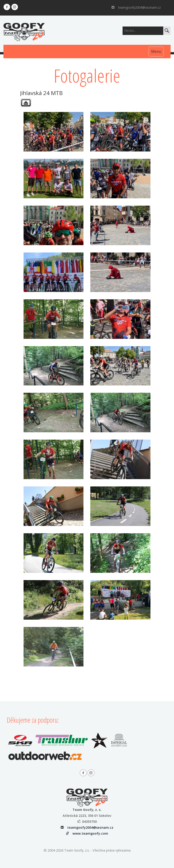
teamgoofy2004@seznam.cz (136, 7)
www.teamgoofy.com (87, 833)
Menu (156, 51)
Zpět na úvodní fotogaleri (26, 103)
